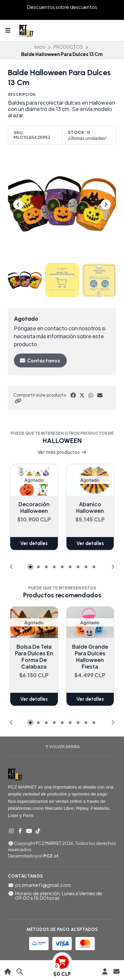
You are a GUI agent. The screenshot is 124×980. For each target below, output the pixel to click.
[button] (18, 401)
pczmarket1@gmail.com (39, 885)
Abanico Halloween (90, 508)
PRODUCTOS (68, 47)
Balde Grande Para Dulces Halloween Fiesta (90, 657)
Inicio (40, 47)
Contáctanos (40, 361)
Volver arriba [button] (62, 747)
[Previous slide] (18, 204)
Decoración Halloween (34, 508)
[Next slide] (106, 204)
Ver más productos (62, 452)
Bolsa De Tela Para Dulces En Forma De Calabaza (34, 657)
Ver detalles (34, 544)
